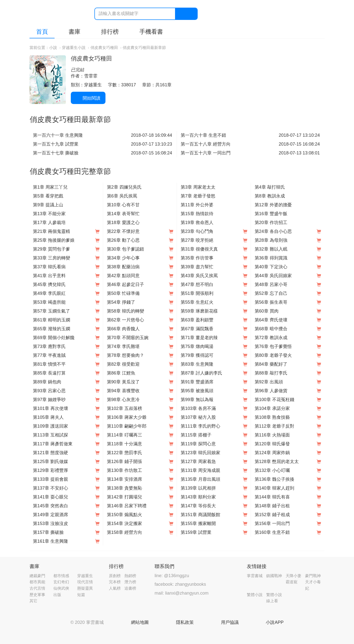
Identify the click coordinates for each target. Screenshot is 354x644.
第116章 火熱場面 (272, 435)
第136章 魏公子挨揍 (274, 479)
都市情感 (61, 576)
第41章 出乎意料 (49, 276)
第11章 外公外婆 (197, 205)
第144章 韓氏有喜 (272, 497)
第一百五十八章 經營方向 (206, 144)
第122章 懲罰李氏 (125, 453)
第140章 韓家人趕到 (274, 488)
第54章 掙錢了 (121, 302)
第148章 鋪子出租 (272, 506)
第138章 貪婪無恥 (125, 488)
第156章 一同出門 (272, 524)
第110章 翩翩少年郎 (127, 426)
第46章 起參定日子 (125, 285)
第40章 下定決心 (271, 267)
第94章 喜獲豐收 (123, 391)
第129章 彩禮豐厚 (51, 470)
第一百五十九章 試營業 (56, 144)
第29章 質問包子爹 (52, 249)
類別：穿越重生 (86, 85)
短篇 (81, 595)
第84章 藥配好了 (271, 364)
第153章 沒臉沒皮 (51, 524)
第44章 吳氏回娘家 (273, 276)
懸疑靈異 (85, 588)
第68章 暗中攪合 (271, 329)
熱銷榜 (130, 576)
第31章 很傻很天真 (199, 249)
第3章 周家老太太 (198, 187)
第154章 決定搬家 (125, 524)
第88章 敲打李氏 (271, 373)
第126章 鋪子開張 (125, 462)
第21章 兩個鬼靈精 (52, 231)
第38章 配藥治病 (123, 267)
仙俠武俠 (61, 588)
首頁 (42, 32)
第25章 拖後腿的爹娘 (54, 240)
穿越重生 (85, 576)
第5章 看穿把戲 (48, 196)
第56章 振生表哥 (271, 302)
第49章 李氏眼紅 (49, 293)
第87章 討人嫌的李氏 (201, 373)
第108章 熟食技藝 (272, 417)
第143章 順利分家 (198, 497)
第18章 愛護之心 (123, 223)
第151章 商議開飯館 (200, 515)
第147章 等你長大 (198, 506)
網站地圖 (140, 622)
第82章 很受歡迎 (123, 364)
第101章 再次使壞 (51, 408)
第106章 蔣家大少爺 (127, 417)
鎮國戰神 (274, 576)
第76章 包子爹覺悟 (273, 346)
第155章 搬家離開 (198, 524)
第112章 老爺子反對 (274, 426)
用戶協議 (230, 622)
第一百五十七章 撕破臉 (56, 153)
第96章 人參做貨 (271, 391)
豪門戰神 (313, 576)
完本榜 (115, 582)
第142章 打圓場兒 (125, 497)
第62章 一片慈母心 (125, 320)
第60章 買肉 (267, 311)
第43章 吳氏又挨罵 (199, 276)
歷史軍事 (37, 595)
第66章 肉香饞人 (123, 329)
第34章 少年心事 (123, 258)
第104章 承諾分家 (272, 408)
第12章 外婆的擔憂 (273, 205)
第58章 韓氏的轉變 (125, 311)
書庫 (74, 32)
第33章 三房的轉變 (52, 258)
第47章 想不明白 (197, 285)
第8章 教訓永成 (270, 196)
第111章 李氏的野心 (200, 426)
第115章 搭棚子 (196, 435)
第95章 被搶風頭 (197, 391)
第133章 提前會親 (51, 479)
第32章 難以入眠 (271, 249)
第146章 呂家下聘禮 (127, 506)
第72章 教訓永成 (271, 338)
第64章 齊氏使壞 (271, 320)
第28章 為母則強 (271, 240)
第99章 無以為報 (197, 400)
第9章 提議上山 (48, 205)
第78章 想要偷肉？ (125, 355)
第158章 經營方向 (125, 532)
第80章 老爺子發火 (273, 355)
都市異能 (37, 582)
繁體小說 (255, 595)
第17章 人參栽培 (49, 223)
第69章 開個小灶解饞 (54, 338)
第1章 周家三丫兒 (50, 187)
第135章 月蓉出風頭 (200, 479)
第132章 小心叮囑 (272, 470)
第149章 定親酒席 (51, 515)
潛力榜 (130, 582)
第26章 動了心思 (123, 240)
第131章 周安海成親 (200, 470)
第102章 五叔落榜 (125, 408)
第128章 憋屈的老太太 (277, 462)
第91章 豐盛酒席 (197, 382)
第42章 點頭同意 (123, 276)
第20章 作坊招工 (271, 223)
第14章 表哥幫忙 (123, 214)
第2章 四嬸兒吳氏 (124, 187)
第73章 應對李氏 (49, 346)
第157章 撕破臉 (48, 532)
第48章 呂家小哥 (271, 285)
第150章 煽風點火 (125, 515)
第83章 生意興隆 (197, 364)
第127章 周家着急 (198, 462)
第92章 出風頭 (269, 382)
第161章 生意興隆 (51, 541)
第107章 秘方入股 (198, 417)
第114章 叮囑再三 (125, 435)
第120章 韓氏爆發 (272, 444)
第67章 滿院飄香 (197, 329)
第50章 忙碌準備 (123, 293)
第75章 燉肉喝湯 (197, 346)
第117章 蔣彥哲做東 (53, 444)
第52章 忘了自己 (271, 293)
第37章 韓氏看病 (49, 267)
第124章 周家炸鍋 (272, 453)
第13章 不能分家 (49, 214)
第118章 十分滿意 (125, 444)
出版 (57, 595)
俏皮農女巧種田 (104, 48)
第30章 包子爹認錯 (125, 249)
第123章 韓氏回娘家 (200, 453)
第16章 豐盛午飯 (271, 214)
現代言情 (85, 582)
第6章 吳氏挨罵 (122, 196)
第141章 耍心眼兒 (51, 497)
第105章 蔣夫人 (48, 417)
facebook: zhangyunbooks (180, 584)
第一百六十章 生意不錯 (203, 135)
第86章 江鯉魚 (121, 373)
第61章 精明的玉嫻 (52, 320)
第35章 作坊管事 (197, 258)
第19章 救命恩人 (197, 223)
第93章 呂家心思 (49, 391)
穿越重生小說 (74, 48)
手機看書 (151, 32)
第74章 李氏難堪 (123, 346)
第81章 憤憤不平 (49, 364)
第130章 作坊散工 (125, 470)
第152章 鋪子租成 (272, 515)
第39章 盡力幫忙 (197, 267)
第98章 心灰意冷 (123, 400)
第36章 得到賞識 (271, 258)
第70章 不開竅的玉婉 (128, 338)
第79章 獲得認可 (197, 355)
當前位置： (39, 48)
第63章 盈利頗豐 (197, 320)
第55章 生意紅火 (197, 302)
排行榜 (110, 32)
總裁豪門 (37, 576)
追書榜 (130, 588)
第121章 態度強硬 (51, 453)
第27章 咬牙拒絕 (197, 240)
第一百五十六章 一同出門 (206, 153)
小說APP (275, 622)
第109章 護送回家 (51, 426)
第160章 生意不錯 (272, 532)
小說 (53, 48)
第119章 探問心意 (198, 444)
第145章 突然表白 (51, 506)
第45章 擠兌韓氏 (49, 285)
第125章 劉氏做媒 (51, 462)
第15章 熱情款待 (197, 214)
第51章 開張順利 (197, 293)
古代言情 (37, 588)
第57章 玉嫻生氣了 (52, 311)
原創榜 (115, 576)
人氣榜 (115, 588)
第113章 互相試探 (51, 435)
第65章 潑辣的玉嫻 (52, 329)
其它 (33, 601)
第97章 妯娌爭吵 (49, 400)
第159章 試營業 (196, 532)
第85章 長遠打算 (49, 373)
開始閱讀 (88, 98)
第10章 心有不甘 (123, 205)
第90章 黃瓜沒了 (123, 382)
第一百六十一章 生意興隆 (58, 135)
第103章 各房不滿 (198, 408)
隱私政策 (185, 622)
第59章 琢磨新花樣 (199, 311)
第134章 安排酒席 (125, 479)
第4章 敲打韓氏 (270, 187)
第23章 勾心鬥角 (197, 231)
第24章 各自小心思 (273, 231)
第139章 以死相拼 (198, 488)
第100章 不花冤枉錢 (274, 400)
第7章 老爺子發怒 (198, 196)
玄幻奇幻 (61, 582)
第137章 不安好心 (51, 488)
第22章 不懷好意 (123, 231)
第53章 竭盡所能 (49, 302)
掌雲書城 (57, 14)
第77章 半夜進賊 (49, 355)
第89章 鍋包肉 (47, 382)
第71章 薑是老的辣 (199, 338)
